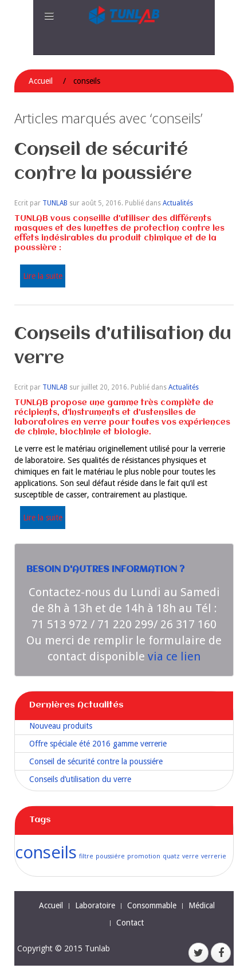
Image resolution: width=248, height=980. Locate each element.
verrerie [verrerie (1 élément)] (214, 856)
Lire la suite (43, 276)
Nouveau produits (61, 726)
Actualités (178, 203)
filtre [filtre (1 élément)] (86, 856)
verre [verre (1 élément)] (190, 856)
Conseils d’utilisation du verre (80, 779)
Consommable (152, 905)
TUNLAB (55, 203)
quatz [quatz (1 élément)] (171, 856)
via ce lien (174, 656)
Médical (202, 905)
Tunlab (97, 948)
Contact (130, 923)
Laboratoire (95, 905)
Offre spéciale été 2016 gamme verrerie (98, 744)
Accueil (41, 81)
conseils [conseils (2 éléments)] (46, 852)
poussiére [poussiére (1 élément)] (110, 856)
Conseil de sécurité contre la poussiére (96, 761)
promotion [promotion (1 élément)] (144, 856)
